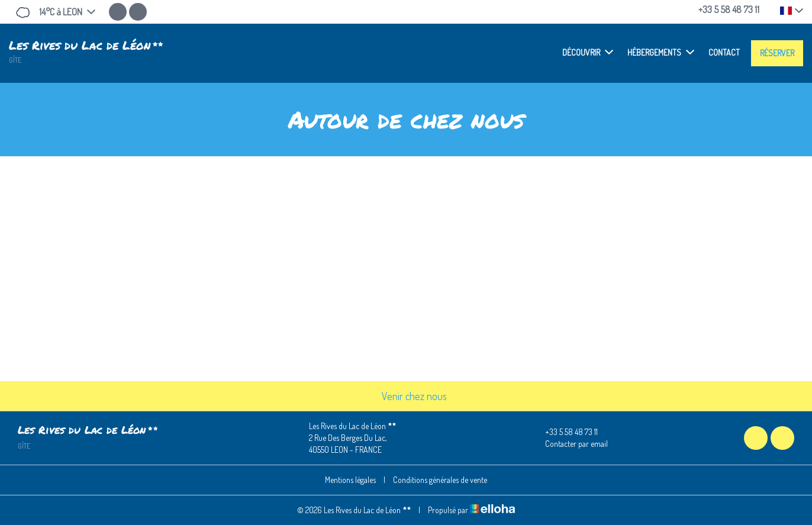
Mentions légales (350, 480)
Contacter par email (570, 444)
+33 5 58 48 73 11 (565, 432)
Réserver (777, 53)
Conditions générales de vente (440, 480)
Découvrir (588, 52)
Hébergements (661, 52)
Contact (724, 52)
